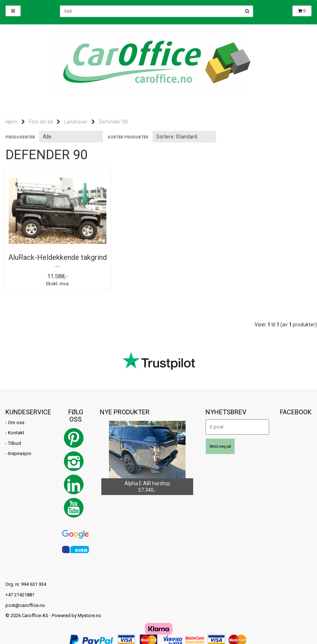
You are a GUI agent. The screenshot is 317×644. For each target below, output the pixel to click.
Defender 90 (113, 122)
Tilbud (15, 443)
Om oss (16, 422)
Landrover (76, 122)
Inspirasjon (20, 454)
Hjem (11, 122)
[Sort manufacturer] (71, 137)
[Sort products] (184, 137)
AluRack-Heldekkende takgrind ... (55, 261)
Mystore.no (90, 616)
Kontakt (16, 433)
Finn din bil (41, 122)
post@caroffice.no (25, 605)
